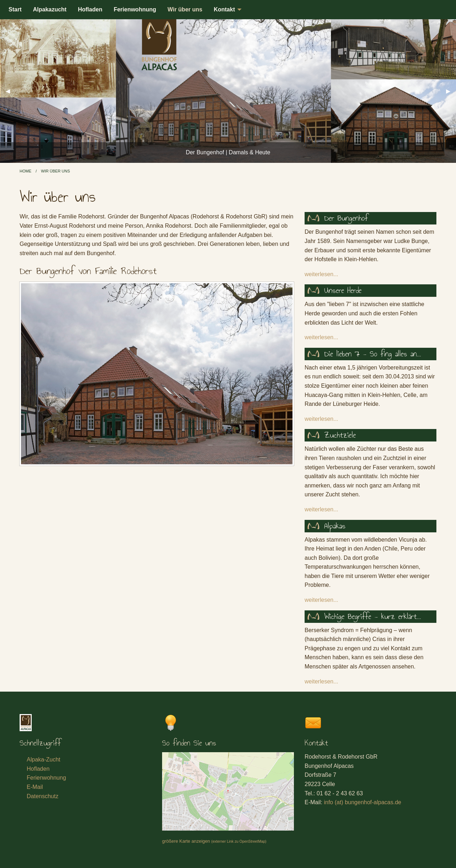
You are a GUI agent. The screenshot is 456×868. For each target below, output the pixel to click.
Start (15, 9)
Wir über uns (185, 9)
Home (25, 171)
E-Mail (35, 787)
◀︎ (11, 91)
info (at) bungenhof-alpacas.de (362, 802)
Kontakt (224, 9)
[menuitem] (15, 10)
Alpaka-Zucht (43, 759)
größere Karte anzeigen (214, 841)
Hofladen (90, 9)
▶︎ (451, 91)
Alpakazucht (50, 9)
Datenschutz (43, 796)
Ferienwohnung (135, 9)
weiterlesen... (321, 274)
